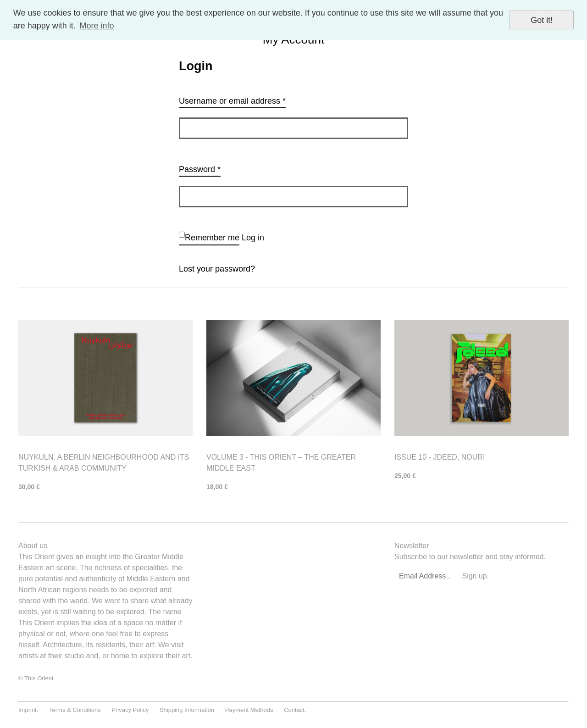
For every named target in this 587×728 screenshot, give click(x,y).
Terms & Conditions (75, 710)
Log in (253, 238)
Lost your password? (217, 269)
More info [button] (97, 26)
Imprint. (28, 710)
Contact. (295, 710)
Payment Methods (249, 710)
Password (200, 169)
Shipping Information (187, 710)
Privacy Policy (130, 710)
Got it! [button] (542, 20)
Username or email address (232, 101)
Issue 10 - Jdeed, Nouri (440, 457)
